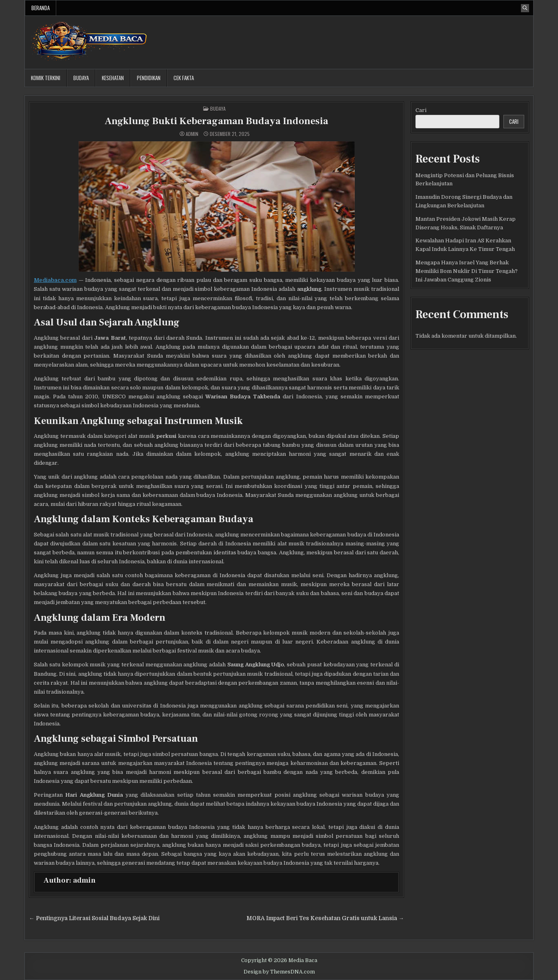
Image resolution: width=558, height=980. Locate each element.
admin (192, 134)
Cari (421, 110)
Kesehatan (113, 78)
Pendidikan (149, 78)
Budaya (81, 78)
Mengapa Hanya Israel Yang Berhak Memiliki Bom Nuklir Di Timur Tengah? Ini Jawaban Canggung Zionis (467, 271)
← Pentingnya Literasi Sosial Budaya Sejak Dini (94, 918)
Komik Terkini (46, 78)
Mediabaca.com (55, 280)
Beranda (41, 8)
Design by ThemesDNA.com (279, 972)
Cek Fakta (184, 78)
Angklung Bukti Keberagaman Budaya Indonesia (216, 121)
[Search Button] (525, 8)
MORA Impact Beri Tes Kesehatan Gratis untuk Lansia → (325, 918)
